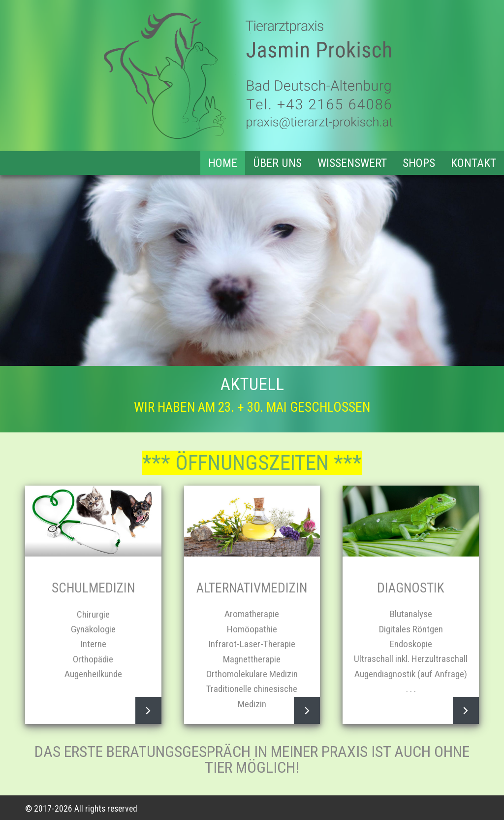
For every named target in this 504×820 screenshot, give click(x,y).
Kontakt (473, 163)
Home (223, 163)
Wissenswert (352, 163)
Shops (419, 163)
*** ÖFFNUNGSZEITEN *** (252, 463)
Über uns (277, 163)
